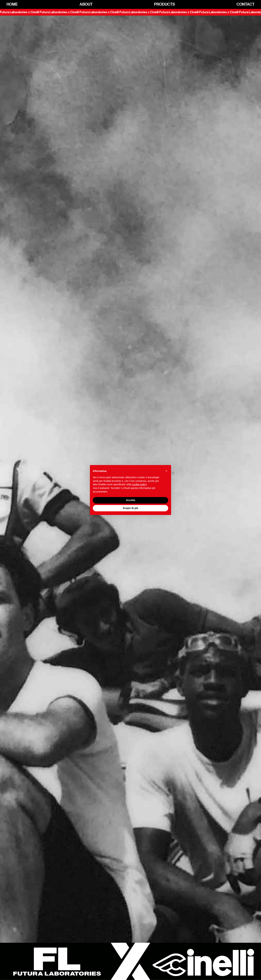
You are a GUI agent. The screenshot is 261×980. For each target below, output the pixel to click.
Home (12, 4)
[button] (166, 471)
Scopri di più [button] (131, 508)
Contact (246, 4)
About (86, 4)
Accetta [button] (131, 500)
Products (164, 4)
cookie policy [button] (139, 484)
